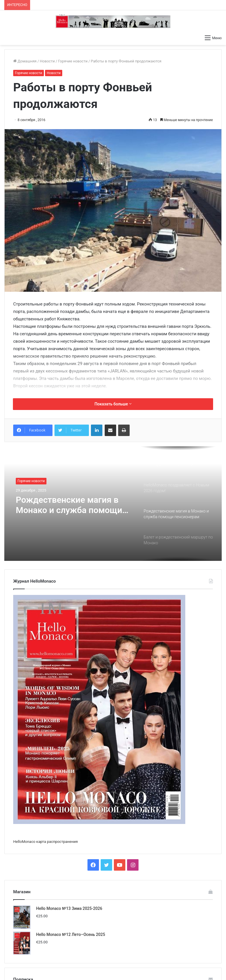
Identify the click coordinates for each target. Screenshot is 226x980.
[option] (113, 504)
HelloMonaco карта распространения (45, 842)
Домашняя (25, 61)
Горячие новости (73, 61)
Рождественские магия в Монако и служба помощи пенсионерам (69, 505)
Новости (47, 61)
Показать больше (113, 404)
